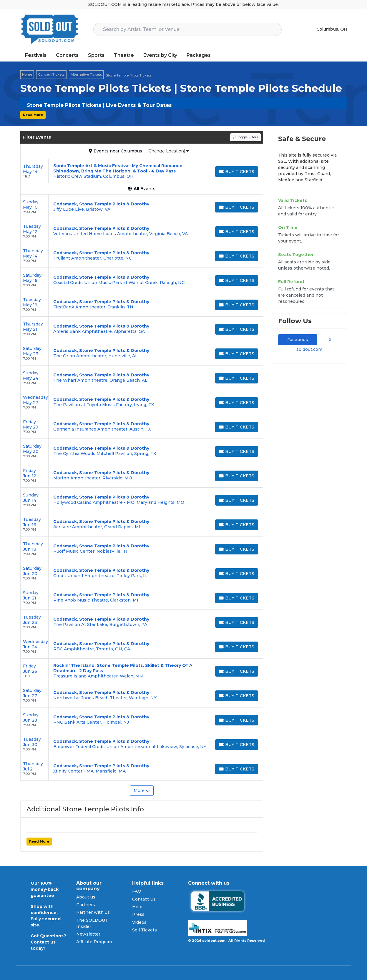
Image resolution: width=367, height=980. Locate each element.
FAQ (137, 891)
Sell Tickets (145, 930)
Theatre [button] (124, 55)
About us (86, 897)
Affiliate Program (94, 942)
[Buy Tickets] (237, 172)
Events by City (160, 55)
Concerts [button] (67, 55)
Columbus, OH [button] (332, 29)
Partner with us (93, 912)
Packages (199, 55)
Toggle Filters (245, 137)
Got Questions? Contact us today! (48, 942)
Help (137, 907)
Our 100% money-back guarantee (45, 889)
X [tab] (329, 340)
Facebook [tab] (298, 340)
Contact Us (144, 899)
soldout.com (309, 349)
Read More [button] (33, 115)
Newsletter (88, 934)
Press (138, 914)
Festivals (36, 55)
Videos (139, 922)
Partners (86, 905)
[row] (142, 171)
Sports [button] (96, 55)
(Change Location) (168, 151)
